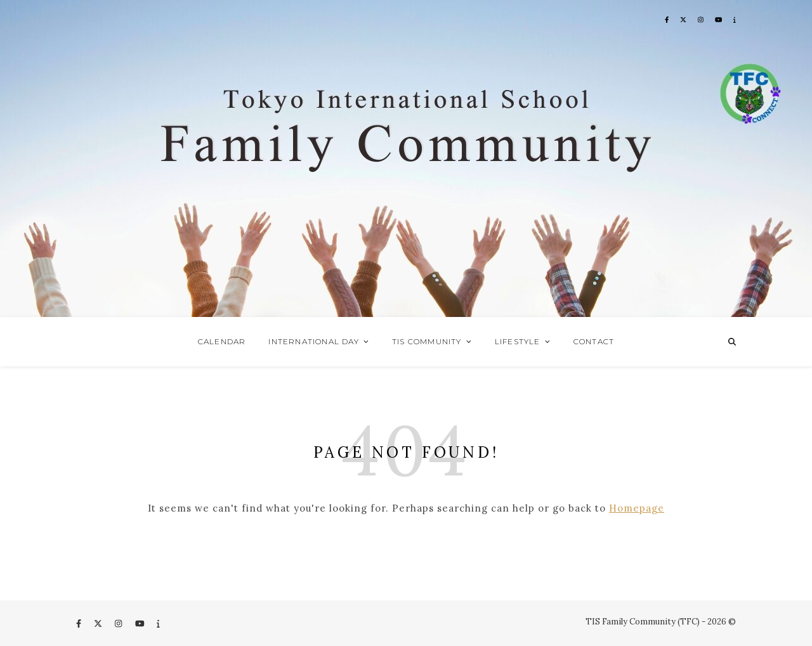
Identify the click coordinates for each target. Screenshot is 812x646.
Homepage (637, 508)
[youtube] (141, 623)
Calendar (222, 341)
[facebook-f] (80, 623)
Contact (594, 341)
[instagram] (119, 623)
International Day (313, 341)
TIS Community (427, 341)
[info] (158, 623)
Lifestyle (518, 341)
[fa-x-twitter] (99, 623)
